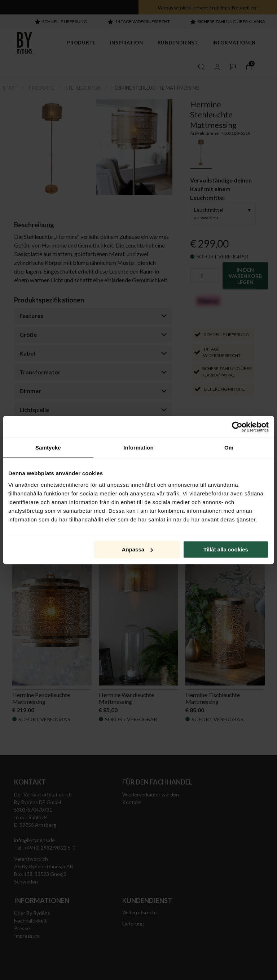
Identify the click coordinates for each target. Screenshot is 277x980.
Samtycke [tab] (48, 448)
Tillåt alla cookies (226, 549)
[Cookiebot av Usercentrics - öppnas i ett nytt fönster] (237, 427)
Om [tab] (229, 448)
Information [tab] (138, 448)
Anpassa (138, 549)
